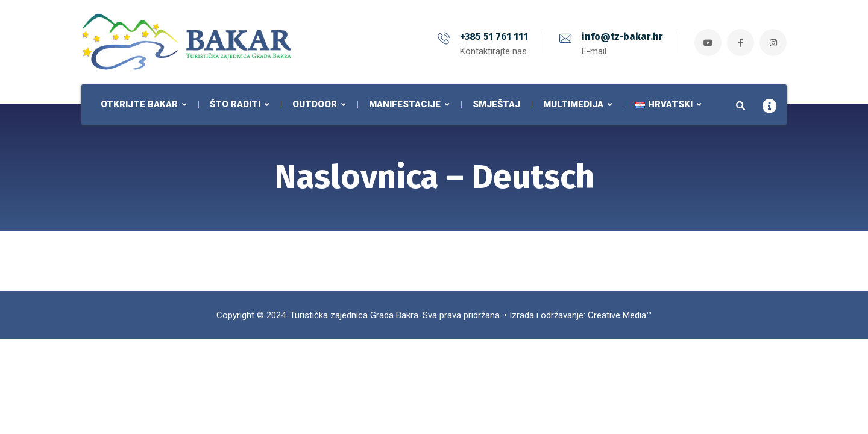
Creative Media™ (620, 315)
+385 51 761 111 (494, 36)
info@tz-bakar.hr (622, 36)
